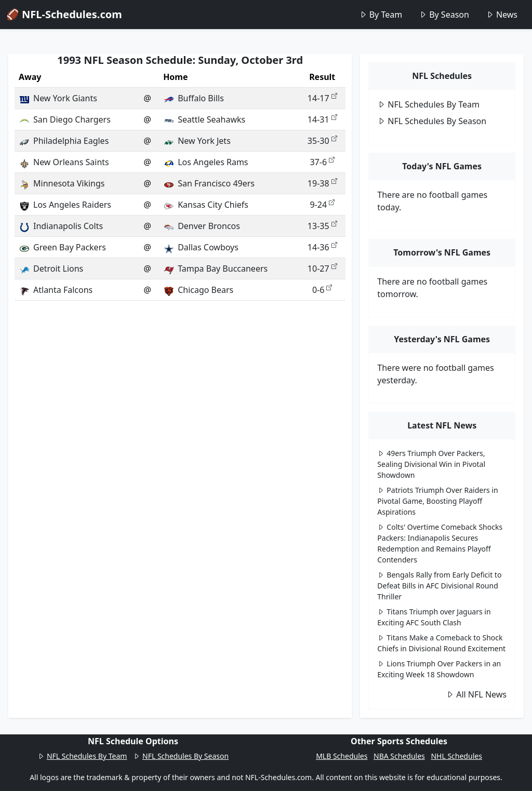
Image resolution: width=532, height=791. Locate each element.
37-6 (322, 162)
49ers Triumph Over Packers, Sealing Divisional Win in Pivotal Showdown (431, 464)
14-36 (322, 247)
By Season (444, 15)
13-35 (322, 226)
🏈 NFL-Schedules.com (64, 14)
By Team (381, 15)
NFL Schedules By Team (428, 104)
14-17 (322, 98)
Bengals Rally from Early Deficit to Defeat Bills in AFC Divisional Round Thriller (439, 586)
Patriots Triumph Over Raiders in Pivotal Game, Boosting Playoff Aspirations (437, 501)
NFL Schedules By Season (432, 121)
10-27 (322, 269)
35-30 (322, 141)
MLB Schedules (342, 756)
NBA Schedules (399, 756)
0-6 (322, 290)
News (502, 15)
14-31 (322, 119)
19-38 (322, 183)
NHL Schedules (456, 756)
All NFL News (476, 694)
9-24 (322, 205)
